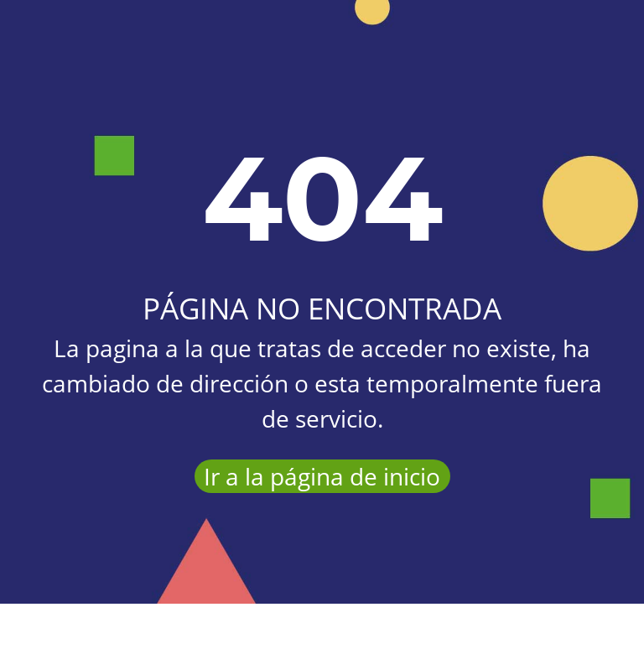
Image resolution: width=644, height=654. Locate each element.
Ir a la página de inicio (322, 476)
